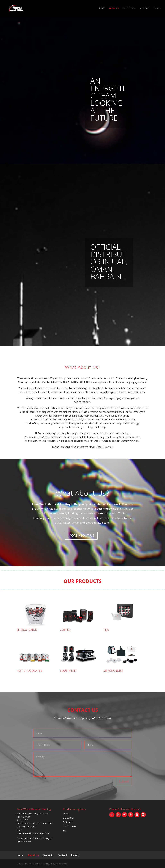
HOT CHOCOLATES (29, 671)
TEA (106, 630)
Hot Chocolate (69, 826)
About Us (114, 8)
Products (128, 8)
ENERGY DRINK (27, 630)
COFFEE (65, 630)
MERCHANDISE (113, 671)
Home (102, 8)
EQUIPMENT (68, 671)
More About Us (81, 535)
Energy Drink (69, 818)
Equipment (68, 822)
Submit (124, 781)
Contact (145, 8)
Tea (65, 831)
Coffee (66, 814)
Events (157, 8)
